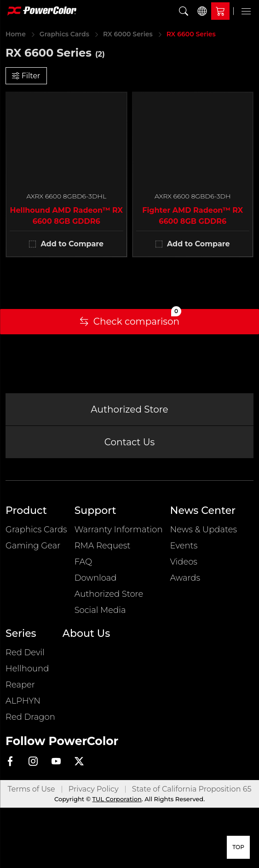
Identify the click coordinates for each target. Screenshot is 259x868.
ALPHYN (23, 701)
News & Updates (204, 530)
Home (16, 34)
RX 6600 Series (191, 34)
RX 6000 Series (128, 34)
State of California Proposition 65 (192, 789)
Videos (184, 562)
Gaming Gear (33, 546)
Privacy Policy (94, 789)
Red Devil (25, 652)
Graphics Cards (64, 34)
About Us (86, 633)
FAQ (83, 562)
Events (184, 546)
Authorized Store (129, 409)
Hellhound (27, 669)
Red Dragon (30, 717)
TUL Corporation (117, 799)
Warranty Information (119, 530)
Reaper (20, 685)
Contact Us (130, 442)
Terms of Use (32, 789)
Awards (185, 578)
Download (96, 578)
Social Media (100, 610)
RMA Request (103, 546)
